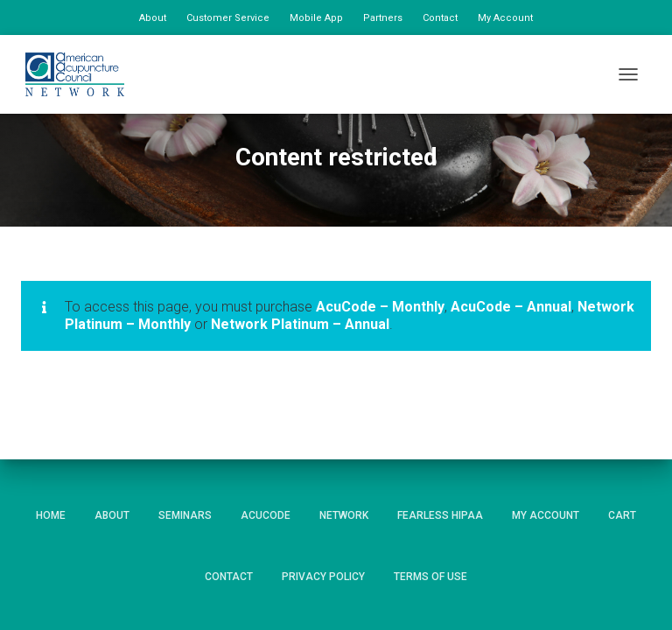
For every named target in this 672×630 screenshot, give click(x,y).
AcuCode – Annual (511, 307)
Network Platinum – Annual (300, 324)
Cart (622, 515)
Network (344, 515)
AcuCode (266, 515)
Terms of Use (430, 577)
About (153, 18)
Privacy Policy (323, 577)
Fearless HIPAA (440, 515)
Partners (383, 18)
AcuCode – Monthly (380, 307)
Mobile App (316, 18)
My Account (505, 18)
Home (51, 515)
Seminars (185, 515)
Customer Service (228, 18)
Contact (440, 18)
